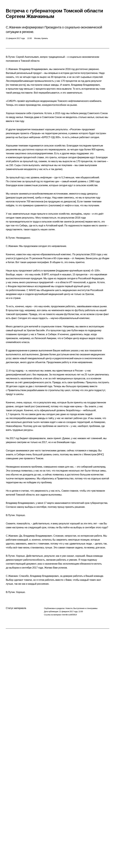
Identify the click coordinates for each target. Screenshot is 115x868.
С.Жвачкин (12, 69)
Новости (69, 608)
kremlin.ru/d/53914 (70, 615)
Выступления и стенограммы (85, 608)
